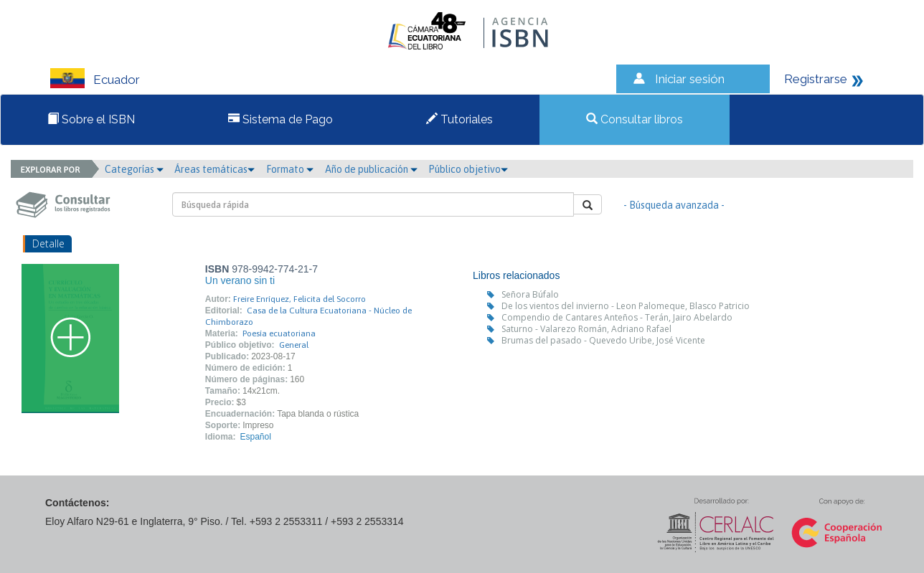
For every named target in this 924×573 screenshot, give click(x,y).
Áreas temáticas (214, 169)
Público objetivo (468, 169)
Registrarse (816, 79)
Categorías (134, 169)
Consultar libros (635, 119)
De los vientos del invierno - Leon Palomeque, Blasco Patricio (626, 306)
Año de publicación (371, 169)
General (294, 345)
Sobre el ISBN (91, 119)
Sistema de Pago (280, 119)
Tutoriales (459, 119)
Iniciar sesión (690, 79)
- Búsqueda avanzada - (674, 205)
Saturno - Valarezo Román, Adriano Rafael (586, 329)
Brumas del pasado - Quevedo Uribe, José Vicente (603, 340)
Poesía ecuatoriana (279, 333)
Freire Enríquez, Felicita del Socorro (300, 299)
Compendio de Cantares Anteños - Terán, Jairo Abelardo (617, 317)
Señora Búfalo (530, 294)
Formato (290, 169)
